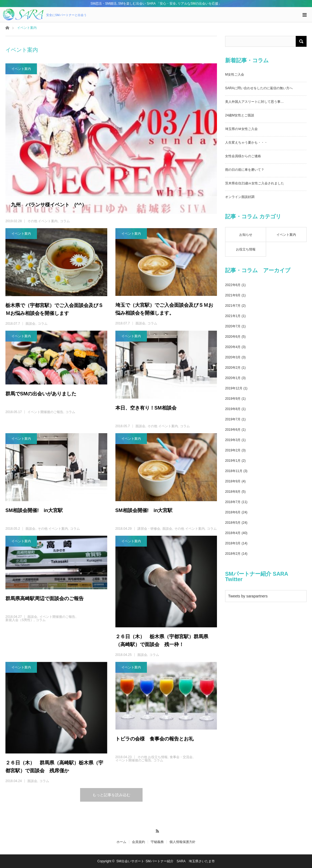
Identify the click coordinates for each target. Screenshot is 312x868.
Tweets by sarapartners (248, 596)
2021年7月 (233, 306)
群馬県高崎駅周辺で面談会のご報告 (45, 599)
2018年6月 (233, 512)
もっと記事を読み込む (111, 795)
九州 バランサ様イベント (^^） (49, 205)
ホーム (121, 842)
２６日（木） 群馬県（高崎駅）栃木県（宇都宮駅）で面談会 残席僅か (54, 767)
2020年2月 (233, 368)
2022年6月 (233, 285)
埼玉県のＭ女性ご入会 (241, 129)
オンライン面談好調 (240, 197)
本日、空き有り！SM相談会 (146, 408)
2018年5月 (233, 523)
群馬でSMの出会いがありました (41, 394)
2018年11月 (234, 471)
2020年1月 (233, 378)
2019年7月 (233, 419)
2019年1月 (233, 461)
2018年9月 (233, 481)
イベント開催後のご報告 (45, 412)
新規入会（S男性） (20, 620)
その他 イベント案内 (42, 221)
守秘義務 (157, 842)
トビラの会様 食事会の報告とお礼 (155, 739)
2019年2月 (233, 450)
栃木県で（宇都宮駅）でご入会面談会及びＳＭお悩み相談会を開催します (54, 309)
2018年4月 (233, 533)
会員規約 (138, 842)
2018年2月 (233, 554)
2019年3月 (233, 440)
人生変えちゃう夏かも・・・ (246, 142)
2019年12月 (234, 388)
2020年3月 (233, 357)
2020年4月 (233, 347)
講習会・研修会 (149, 529)
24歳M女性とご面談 (240, 115)
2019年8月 (233, 409)
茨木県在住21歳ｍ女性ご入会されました (255, 183)
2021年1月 (233, 316)
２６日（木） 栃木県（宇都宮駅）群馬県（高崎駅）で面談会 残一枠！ (162, 641)
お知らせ (246, 235)
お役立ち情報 (246, 249)
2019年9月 (233, 399)
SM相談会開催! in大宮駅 (34, 510)
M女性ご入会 (235, 75)
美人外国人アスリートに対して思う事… (254, 102)
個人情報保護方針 (182, 842)
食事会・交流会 (181, 757)
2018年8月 (233, 492)
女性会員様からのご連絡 (243, 156)
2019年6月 (233, 430)
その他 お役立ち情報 (152, 757)
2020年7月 (233, 326)
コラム (65, 221)
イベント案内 (21, 69)
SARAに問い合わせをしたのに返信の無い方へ (259, 88)
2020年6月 (233, 337)
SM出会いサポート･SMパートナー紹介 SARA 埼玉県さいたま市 (166, 861)
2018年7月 (233, 502)
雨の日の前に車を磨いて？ (245, 170)
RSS (156, 830)
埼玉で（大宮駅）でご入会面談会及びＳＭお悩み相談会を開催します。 (164, 309)
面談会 (30, 324)
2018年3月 (233, 543)
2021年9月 (233, 295)
